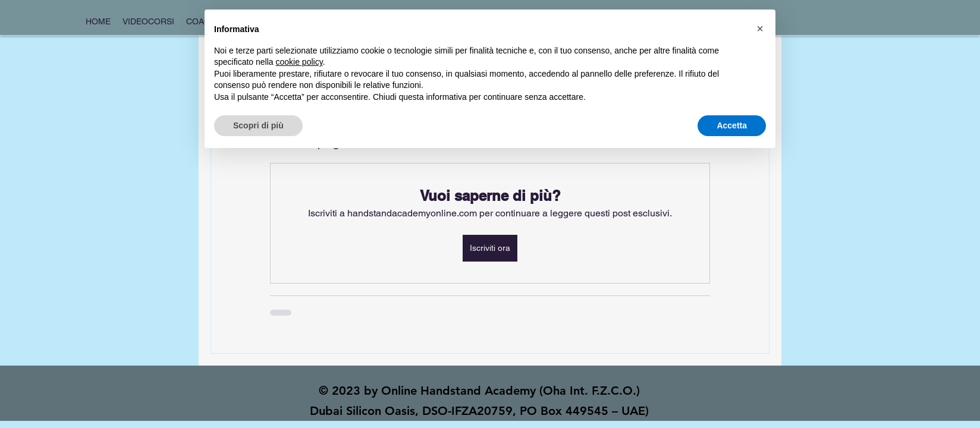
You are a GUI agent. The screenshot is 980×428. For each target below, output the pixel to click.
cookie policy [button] (299, 62)
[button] (760, 29)
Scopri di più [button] (258, 125)
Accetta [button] (732, 125)
